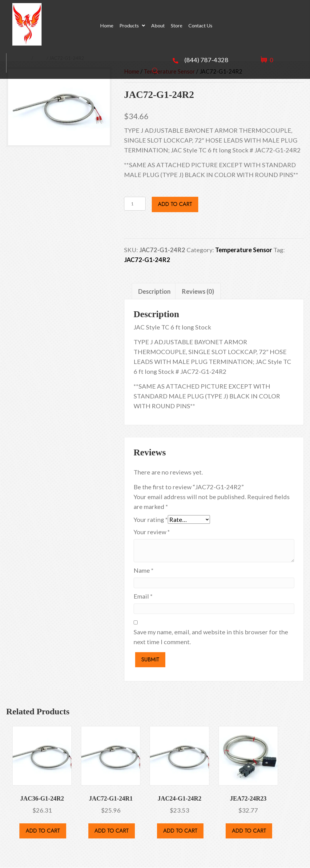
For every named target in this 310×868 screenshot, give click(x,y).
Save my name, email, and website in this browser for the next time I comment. (211, 637)
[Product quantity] (135, 204)
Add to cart (175, 204)
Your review (152, 532)
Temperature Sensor (244, 250)
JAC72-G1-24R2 (147, 260)
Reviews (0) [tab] (198, 291)
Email (143, 596)
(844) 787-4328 (206, 60)
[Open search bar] (155, 69)
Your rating (151, 519)
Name (144, 570)
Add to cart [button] (43, 831)
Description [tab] (154, 291)
